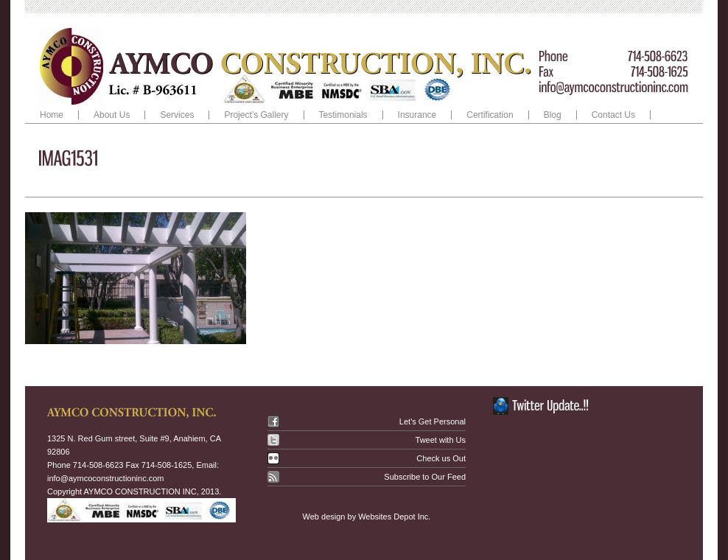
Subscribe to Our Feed (425, 477)
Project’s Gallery (256, 115)
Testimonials (343, 115)
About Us (112, 115)
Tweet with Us (441, 440)
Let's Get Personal (433, 421)
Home (52, 115)
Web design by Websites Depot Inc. (367, 517)
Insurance (417, 115)
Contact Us (613, 115)
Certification (490, 115)
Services (174, 115)
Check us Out (441, 458)
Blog (553, 115)
